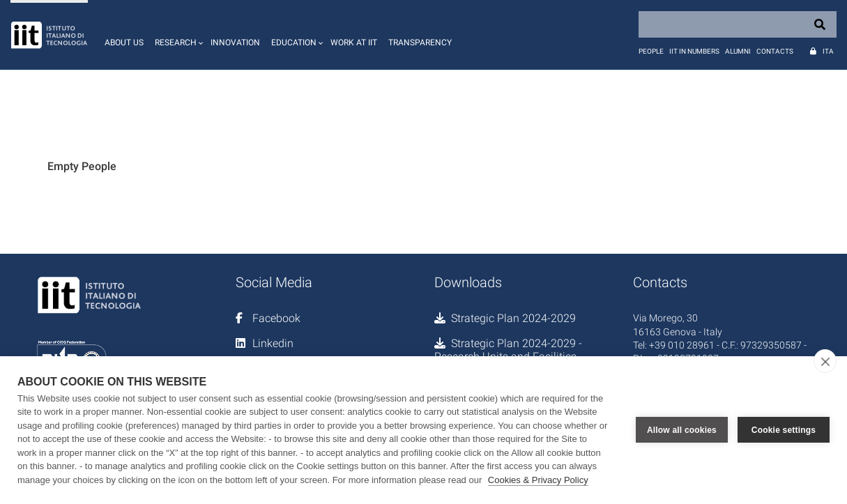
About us (124, 43)
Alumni (738, 51)
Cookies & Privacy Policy (538, 480)
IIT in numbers (694, 51)
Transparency (420, 43)
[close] (825, 361)
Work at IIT (354, 43)
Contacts (775, 51)
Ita (828, 51)
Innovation (235, 43)
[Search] (738, 24)
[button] (177, 35)
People (651, 51)
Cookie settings (784, 430)
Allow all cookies (682, 430)
